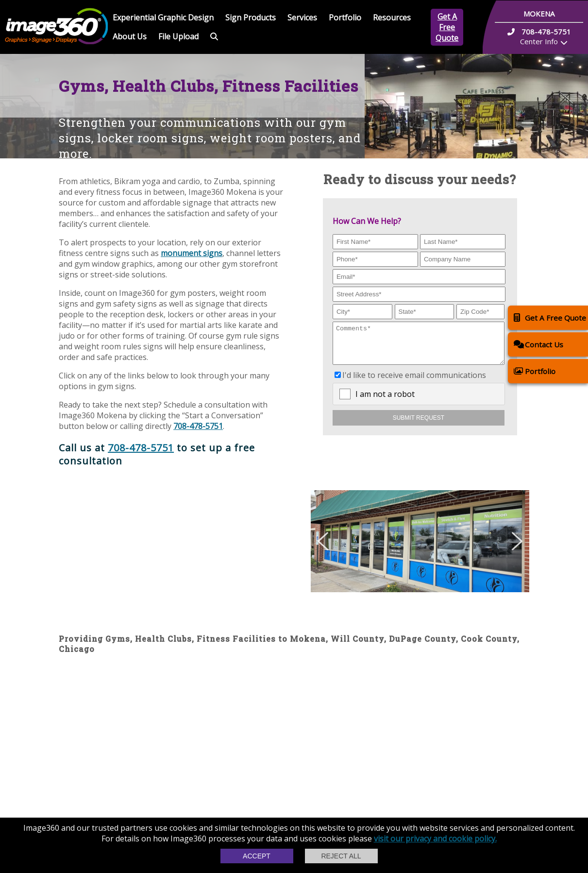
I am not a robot (385, 401)
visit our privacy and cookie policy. (435, 839)
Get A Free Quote (447, 27)
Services (302, 17)
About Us (130, 36)
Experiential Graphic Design (163, 17)
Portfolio (345, 17)
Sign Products (251, 17)
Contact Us (538, 344)
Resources (392, 17)
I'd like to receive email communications (414, 382)
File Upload (178, 36)
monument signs (192, 253)
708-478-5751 (198, 426)
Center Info (539, 41)
